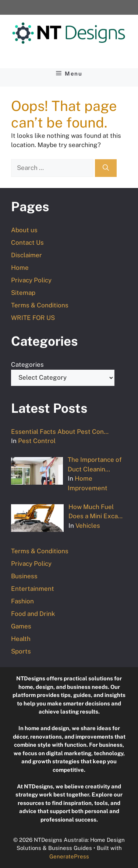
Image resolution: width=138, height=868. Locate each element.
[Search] (106, 168)
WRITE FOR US (33, 318)
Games (21, 626)
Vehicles (88, 526)
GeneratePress (69, 856)
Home (20, 268)
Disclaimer (26, 255)
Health (21, 639)
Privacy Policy (31, 280)
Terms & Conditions (40, 305)
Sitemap (23, 293)
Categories (27, 365)
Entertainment (33, 589)
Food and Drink (33, 614)
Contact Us (27, 243)
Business (24, 576)
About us (24, 230)
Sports (21, 651)
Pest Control (37, 441)
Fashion (22, 601)
